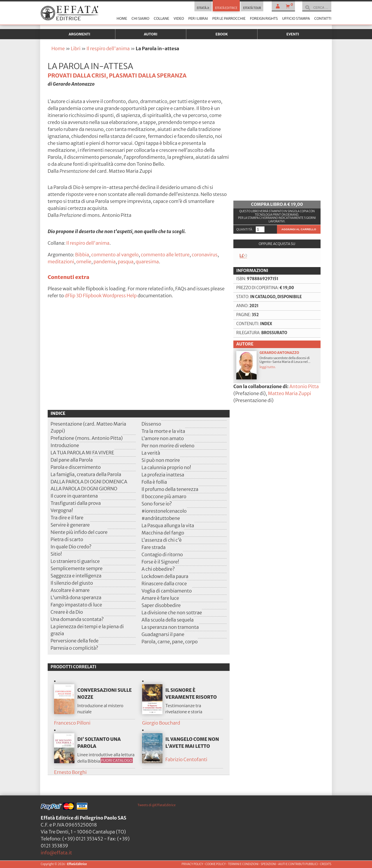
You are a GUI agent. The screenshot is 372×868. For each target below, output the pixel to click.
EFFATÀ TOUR (252, 8)
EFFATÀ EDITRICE (226, 8)
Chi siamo (140, 18)
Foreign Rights (264, 18)
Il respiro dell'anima (108, 48)
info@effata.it (56, 853)
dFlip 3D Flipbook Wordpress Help (101, 296)
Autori (151, 34)
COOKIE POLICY (215, 864)
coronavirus (205, 255)
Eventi (293, 34)
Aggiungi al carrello (299, 229)
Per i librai (198, 18)
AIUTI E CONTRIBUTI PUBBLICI (298, 864)
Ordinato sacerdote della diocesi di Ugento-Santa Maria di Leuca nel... (277, 365)
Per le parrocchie (229, 18)
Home (122, 18)
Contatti (323, 18)
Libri (76, 48)
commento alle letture (165, 255)
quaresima (147, 262)
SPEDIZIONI (268, 864)
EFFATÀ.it (203, 8)
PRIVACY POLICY (192, 864)
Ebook (222, 34)
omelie (84, 262)
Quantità (244, 229)
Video (179, 18)
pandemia (105, 262)
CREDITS (326, 864)
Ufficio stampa (296, 18)
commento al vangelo (115, 255)
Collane (161, 18)
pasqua (126, 262)
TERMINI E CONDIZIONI (243, 864)
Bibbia (82, 255)
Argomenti (79, 34)
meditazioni (61, 262)
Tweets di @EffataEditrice (157, 805)
